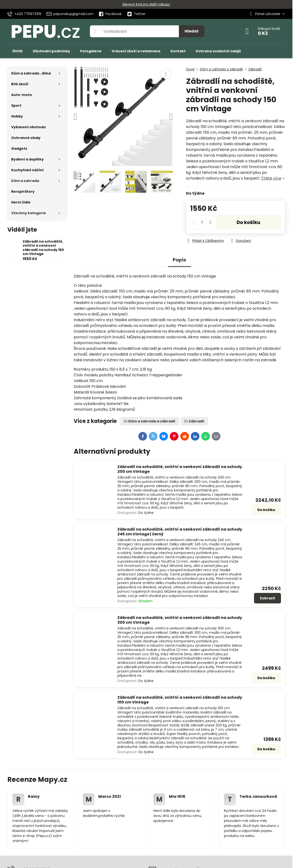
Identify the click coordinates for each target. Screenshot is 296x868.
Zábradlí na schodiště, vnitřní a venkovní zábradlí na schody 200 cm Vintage (180, 469)
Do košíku (248, 222)
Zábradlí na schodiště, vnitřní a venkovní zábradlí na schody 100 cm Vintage (180, 700)
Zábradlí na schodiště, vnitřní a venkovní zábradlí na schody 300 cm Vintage (180, 620)
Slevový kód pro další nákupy (146, 4)
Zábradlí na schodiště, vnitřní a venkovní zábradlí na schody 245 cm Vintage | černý (180, 532)
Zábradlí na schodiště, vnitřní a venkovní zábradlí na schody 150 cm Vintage (43, 248)
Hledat (192, 31)
